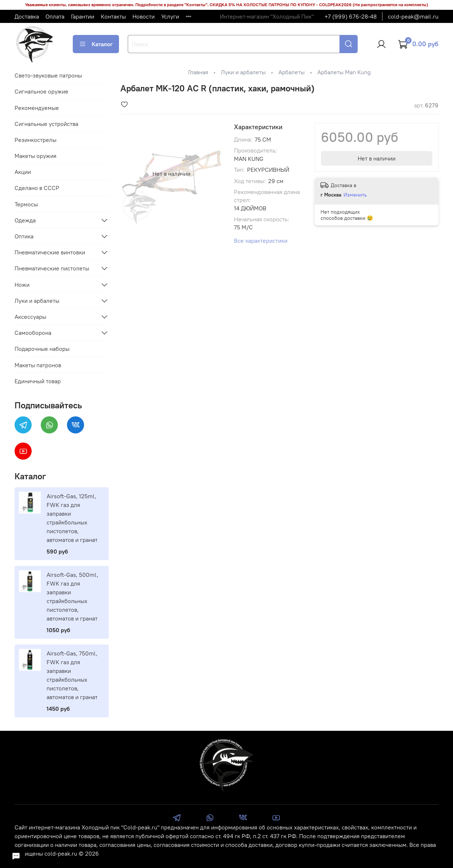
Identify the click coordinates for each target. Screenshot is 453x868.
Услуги (170, 16)
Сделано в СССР (37, 188)
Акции (23, 172)
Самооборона (33, 333)
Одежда (25, 220)
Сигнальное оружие (41, 91)
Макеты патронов (38, 365)
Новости (144, 16)
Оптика (24, 236)
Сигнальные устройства (46, 124)
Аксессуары (30, 317)
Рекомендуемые (37, 108)
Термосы (26, 204)
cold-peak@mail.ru (413, 16)
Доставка (27, 16)
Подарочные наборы (42, 349)
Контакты (113, 16)
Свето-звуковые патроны (48, 75)
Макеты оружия (35, 156)
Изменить (355, 195)
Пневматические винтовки (50, 252)
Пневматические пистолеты (52, 268)
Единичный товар (38, 381)
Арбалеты (291, 72)
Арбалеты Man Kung (344, 72)
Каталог (96, 44)
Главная (198, 72)
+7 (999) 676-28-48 (351, 16)
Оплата (55, 16)
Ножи (22, 285)
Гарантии (83, 16)
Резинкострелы (35, 140)
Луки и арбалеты (243, 72)
